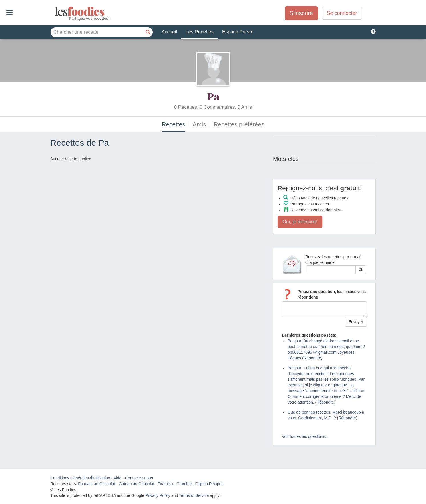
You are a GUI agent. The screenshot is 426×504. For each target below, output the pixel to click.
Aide (117, 478)
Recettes (173, 124)
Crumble (184, 484)
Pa (213, 96)
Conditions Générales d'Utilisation (80, 478)
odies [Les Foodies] (55, 11)
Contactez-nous (139, 478)
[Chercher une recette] (148, 32)
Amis (199, 124)
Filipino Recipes (209, 484)
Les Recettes (200, 32)
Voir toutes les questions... (305, 436)
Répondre (312, 358)
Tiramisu (165, 484)
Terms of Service (194, 495)
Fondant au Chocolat (97, 484)
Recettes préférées (239, 124)
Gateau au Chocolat (137, 484)
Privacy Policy (158, 495)
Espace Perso (237, 32)
